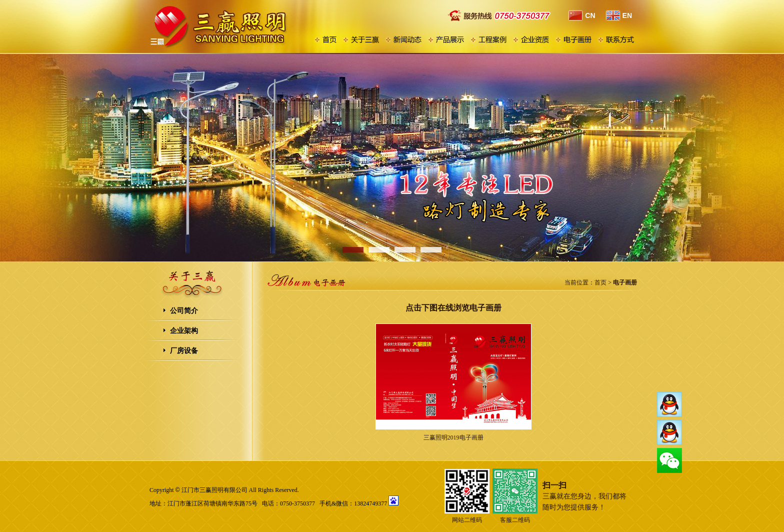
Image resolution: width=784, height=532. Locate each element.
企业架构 (184, 331)
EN (619, 15)
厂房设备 (184, 351)
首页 (600, 282)
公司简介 (184, 311)
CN (581, 15)
